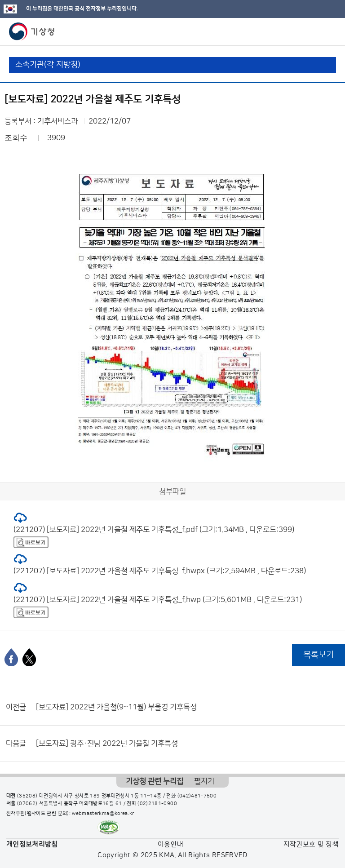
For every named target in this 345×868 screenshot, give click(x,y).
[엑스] (29, 657)
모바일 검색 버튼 (316, 31)
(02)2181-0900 (157, 804)
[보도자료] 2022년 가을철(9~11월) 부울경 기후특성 (116, 707)
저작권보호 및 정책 (311, 844)
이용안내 (170, 844)
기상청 (32, 31)
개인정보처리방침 (32, 844)
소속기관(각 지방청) (48, 65)
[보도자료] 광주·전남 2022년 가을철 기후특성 (107, 744)
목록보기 (318, 655)
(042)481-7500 (197, 796)
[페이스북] (11, 657)
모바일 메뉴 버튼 (330, 31)
